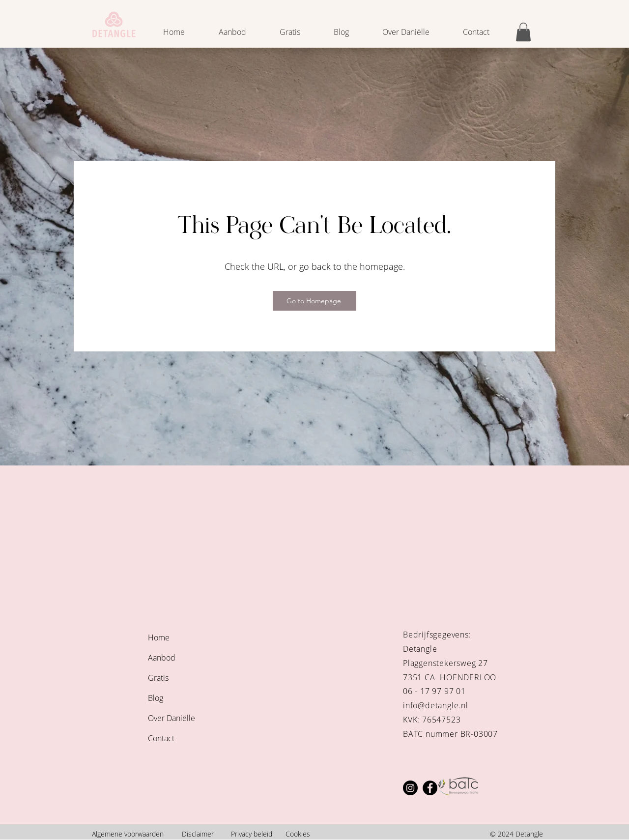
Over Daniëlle (172, 718)
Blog (156, 698)
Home (159, 637)
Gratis (158, 678)
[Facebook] (430, 788)
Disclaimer (198, 834)
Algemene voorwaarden (128, 834)
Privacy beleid (252, 834)
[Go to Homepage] (314, 301)
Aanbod (162, 658)
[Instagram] (410, 788)
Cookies (298, 834)
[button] (523, 32)
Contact (161, 738)
